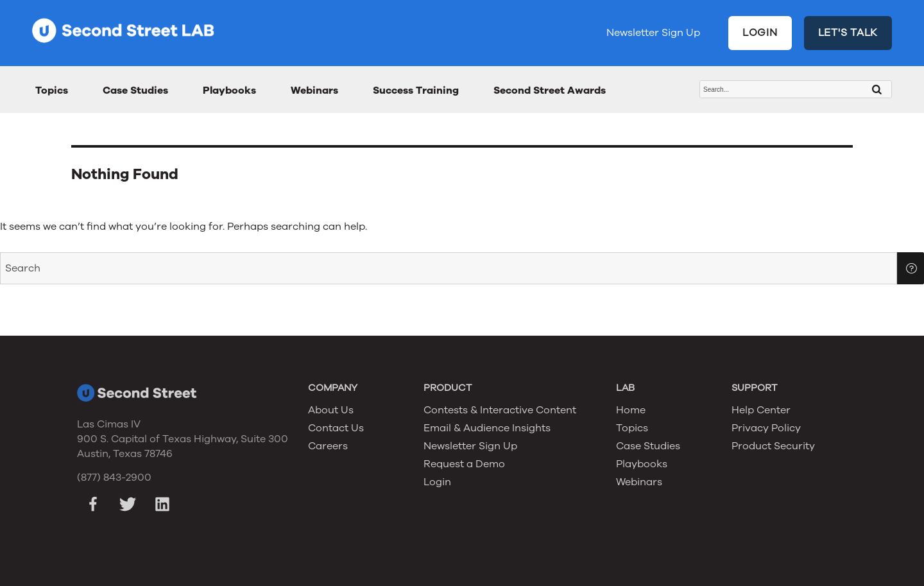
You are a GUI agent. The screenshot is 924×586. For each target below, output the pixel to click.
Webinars (314, 90)
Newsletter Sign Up (653, 33)
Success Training (416, 90)
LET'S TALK (848, 33)
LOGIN (760, 33)
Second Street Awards (550, 90)
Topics (52, 90)
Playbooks (229, 90)
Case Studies (135, 90)
